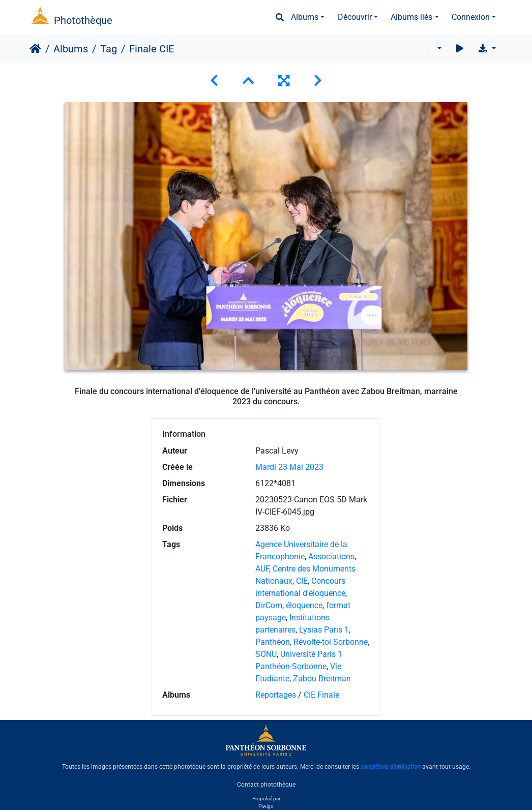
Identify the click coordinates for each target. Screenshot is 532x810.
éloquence (304, 605)
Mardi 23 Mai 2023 (289, 467)
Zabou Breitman (322, 679)
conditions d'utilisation (391, 767)
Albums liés (411, 17)
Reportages (276, 695)
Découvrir (355, 17)
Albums (305, 17)
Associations (331, 557)
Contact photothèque (266, 784)
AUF (262, 569)
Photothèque (83, 20)
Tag (109, 49)
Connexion (471, 17)
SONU (266, 654)
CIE (302, 581)
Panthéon (273, 642)
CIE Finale (321, 695)
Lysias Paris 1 (324, 630)
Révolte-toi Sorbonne (331, 642)
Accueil (35, 49)
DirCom (269, 605)
